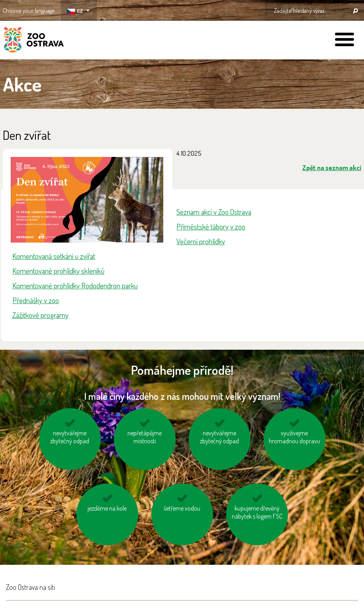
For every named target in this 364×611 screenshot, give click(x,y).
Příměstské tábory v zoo (211, 226)
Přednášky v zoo (36, 300)
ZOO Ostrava (34, 41)
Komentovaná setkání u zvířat (54, 256)
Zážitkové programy (40, 315)
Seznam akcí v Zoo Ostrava (214, 212)
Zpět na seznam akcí (332, 167)
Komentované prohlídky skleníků (58, 271)
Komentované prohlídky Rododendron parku (75, 285)
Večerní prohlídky (201, 241)
